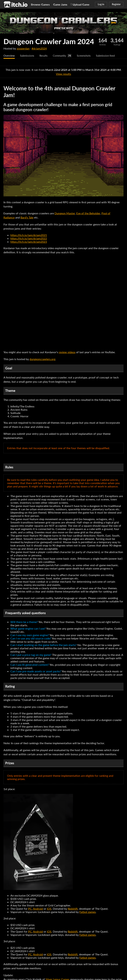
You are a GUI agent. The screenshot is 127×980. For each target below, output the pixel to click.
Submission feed (110, 56)
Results (45, 56)
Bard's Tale (27, 218)
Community (62, 56)
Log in (101, 4)
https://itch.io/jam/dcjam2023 (29, 242)
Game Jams (60, 4)
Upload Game (80, 4)
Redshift (73, 909)
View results (64, 74)
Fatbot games (88, 912)
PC (30, 909)
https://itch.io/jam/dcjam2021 (29, 235)
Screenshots (87, 56)
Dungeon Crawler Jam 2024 (49, 41)
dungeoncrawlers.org (42, 359)
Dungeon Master (65, 213)
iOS (49, 909)
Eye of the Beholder (88, 213)
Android (38, 909)
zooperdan (23, 48)
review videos (67, 352)
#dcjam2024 (39, 48)
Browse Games (40, 4)
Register (116, 4)
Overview (9, 56)
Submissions (28, 56)
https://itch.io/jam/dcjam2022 (29, 239)
